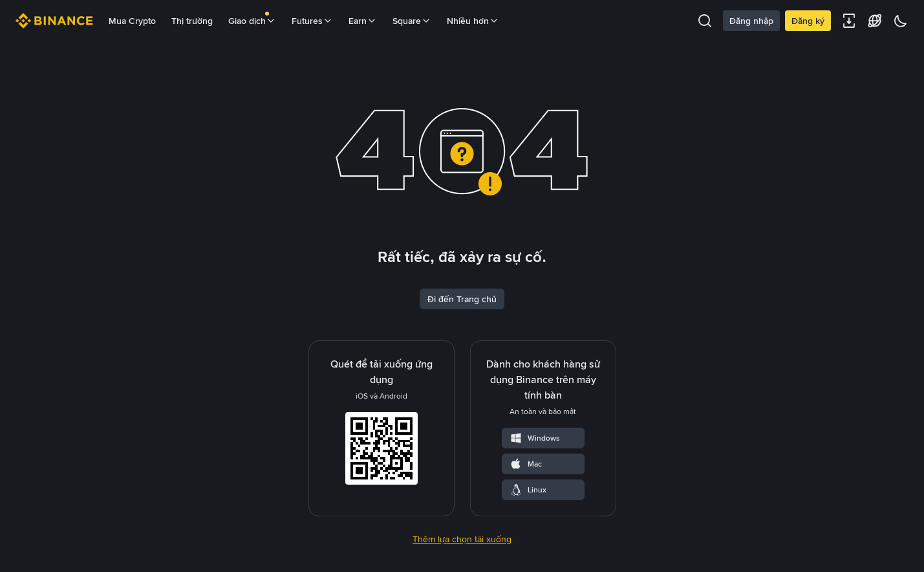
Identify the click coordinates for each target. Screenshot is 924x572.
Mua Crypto (132, 21)
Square (412, 21)
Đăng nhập (751, 21)
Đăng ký (808, 21)
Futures (312, 21)
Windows (535, 438)
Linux (528, 490)
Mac (526, 464)
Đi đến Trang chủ (462, 299)
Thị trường (192, 21)
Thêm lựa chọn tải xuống (462, 539)
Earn (363, 21)
